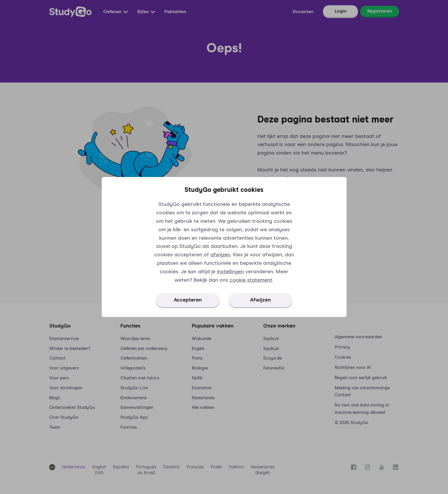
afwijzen (220, 255)
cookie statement (251, 280)
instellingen (230, 272)
